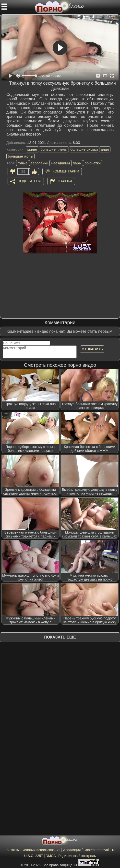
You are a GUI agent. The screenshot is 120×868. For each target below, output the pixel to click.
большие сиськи (84, 149)
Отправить (92, 349)
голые (23, 163)
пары (77, 163)
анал (105, 149)
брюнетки (93, 163)
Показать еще (60, 637)
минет (32, 149)
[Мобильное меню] (4, 7)
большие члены (54, 149)
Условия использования (41, 850)
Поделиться (29, 181)
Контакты (12, 850)
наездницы (60, 163)
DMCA (50, 856)
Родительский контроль (77, 856)
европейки (40, 163)
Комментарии (66, 171)
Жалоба (65, 181)
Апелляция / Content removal (86, 850)
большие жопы (20, 156)
